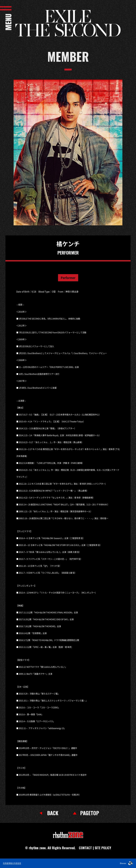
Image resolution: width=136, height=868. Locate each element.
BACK (53, 813)
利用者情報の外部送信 (12, 863)
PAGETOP (90, 813)
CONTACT (85, 848)
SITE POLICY (103, 848)
